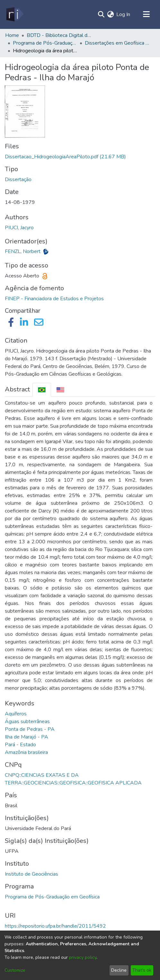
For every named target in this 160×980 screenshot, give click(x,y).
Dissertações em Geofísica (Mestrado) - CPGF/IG (117, 43)
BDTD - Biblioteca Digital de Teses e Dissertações (59, 35)
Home (12, 35)
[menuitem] (110, 14)
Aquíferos (16, 714)
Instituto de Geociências (31, 874)
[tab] (42, 390)
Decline (119, 970)
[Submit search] (101, 14)
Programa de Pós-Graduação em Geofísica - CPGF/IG (45, 43)
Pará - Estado (20, 745)
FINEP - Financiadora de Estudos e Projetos (54, 299)
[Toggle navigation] (146, 14)
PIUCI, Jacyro (19, 228)
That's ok (142, 970)
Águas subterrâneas (27, 722)
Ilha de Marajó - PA (27, 737)
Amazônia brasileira (26, 752)
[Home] (14, 14)
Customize (15, 970)
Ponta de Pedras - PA (30, 729)
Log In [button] (124, 14)
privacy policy (83, 957)
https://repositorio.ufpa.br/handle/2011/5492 (55, 926)
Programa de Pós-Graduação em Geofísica (52, 897)
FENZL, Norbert (23, 251)
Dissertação (18, 179)
